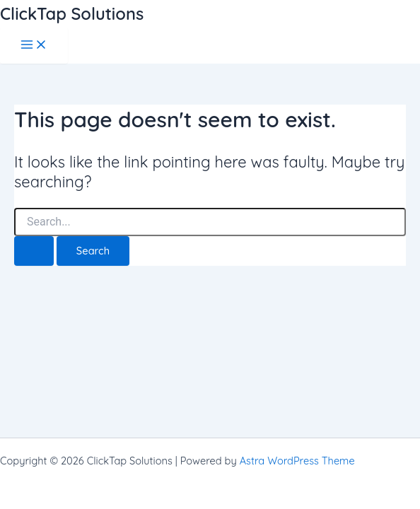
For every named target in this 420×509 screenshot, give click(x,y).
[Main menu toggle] (34, 46)
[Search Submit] (34, 251)
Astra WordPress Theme (297, 461)
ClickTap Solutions (72, 13)
